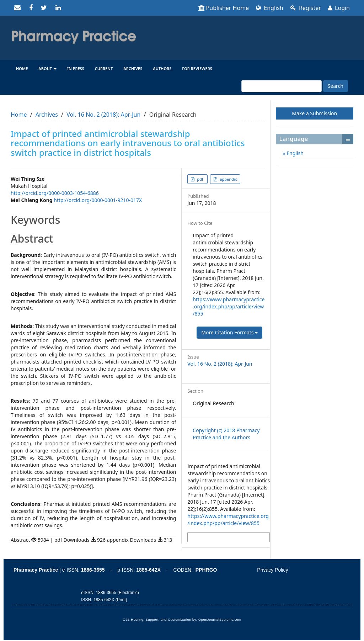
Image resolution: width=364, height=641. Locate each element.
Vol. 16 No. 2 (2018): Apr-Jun (103, 115)
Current (104, 68)
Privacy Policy (272, 570)
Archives (133, 68)
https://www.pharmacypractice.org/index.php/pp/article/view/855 (229, 306)
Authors (162, 68)
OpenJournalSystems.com (220, 620)
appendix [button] (228, 179)
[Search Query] (282, 86)
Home (22, 68)
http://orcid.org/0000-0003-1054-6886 (55, 193)
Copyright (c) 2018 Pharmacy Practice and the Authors (226, 434)
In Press (76, 68)
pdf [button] (200, 179)
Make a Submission (314, 113)
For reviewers (197, 68)
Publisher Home (224, 8)
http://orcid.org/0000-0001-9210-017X (98, 200)
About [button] (47, 68)
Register (306, 8)
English (270, 8)
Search (336, 86)
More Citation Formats (229, 332)
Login (339, 8)
